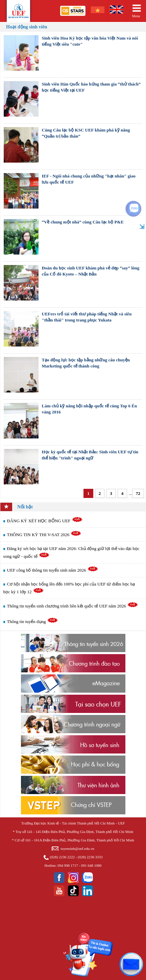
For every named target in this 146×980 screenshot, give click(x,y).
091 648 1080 (91, 865)
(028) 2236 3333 (90, 857)
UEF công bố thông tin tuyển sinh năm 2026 (53, 570)
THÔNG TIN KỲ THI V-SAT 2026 (44, 535)
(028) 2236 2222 (62, 857)
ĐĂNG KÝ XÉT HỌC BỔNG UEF (45, 521)
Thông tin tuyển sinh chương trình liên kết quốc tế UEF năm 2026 (73, 606)
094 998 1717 (68, 865)
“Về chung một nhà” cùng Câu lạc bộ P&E (83, 222)
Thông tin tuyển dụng (33, 622)
